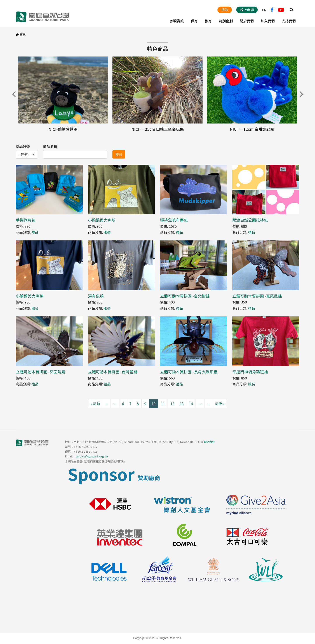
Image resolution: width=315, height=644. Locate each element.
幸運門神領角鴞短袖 (250, 372)
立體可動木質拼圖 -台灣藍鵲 (113, 372)
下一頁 (301, 94)
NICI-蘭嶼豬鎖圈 (63, 129)
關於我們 (247, 21)
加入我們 (268, 21)
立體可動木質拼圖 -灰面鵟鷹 (40, 372)
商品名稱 (50, 146)
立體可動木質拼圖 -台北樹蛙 (185, 296)
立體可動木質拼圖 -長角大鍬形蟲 (189, 372)
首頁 (23, 34)
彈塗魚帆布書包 (174, 220)
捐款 (225, 10)
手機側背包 (26, 220)
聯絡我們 (209, 442)
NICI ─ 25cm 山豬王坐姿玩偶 (158, 129)
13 (182, 404)
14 (191, 404)
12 (172, 404)
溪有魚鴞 (96, 296)
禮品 (35, 232)
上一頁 (14, 94)
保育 (194, 21)
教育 (208, 21)
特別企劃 (226, 21)
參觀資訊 (177, 21)
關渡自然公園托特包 (250, 220)
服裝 (107, 232)
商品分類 (23, 146)
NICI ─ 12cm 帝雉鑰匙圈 (252, 129)
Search (292, 10)
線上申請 (247, 10)
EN (264, 10)
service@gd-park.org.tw (92, 456)
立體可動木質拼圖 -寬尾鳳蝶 (257, 296)
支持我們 (289, 21)
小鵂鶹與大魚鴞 (102, 220)
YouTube (281, 10)
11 (163, 404)
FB (272, 10)
